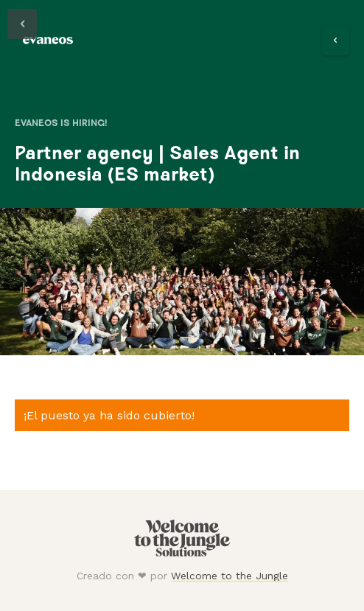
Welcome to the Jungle (230, 576)
